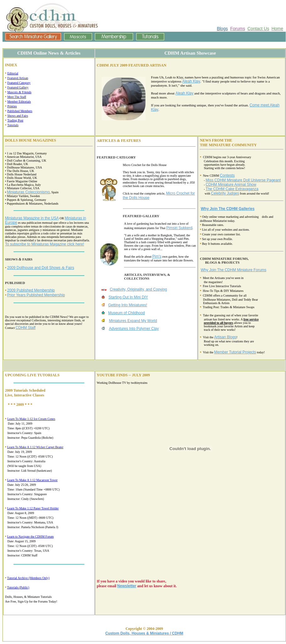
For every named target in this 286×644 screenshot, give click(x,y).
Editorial (13, 73)
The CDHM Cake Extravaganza (232, 189)
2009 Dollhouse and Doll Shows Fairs (41, 268)
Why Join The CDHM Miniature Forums (233, 270)
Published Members (20, 111)
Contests (227, 175)
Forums (238, 29)
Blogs (222, 29)
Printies (12, 106)
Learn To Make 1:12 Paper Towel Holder (33, 508)
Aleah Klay (191, 81)
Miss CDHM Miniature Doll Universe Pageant (243, 180)
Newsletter (127, 586)
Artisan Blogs (225, 337)
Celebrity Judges (225, 193)
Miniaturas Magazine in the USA (32, 218)
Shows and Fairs (18, 116)
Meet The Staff (17, 97)
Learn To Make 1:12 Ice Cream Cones (31, 419)
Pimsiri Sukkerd (179, 228)
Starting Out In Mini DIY (128, 297)
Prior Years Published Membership (36, 295)
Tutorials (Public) (18, 587)
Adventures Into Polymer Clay (134, 329)
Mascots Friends (19, 92)
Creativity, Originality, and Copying (138, 289)
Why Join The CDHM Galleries (228, 209)
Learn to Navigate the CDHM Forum (31, 537)
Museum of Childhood (127, 313)
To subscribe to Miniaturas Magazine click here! (45, 244)
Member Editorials (19, 102)
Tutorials (13, 125)
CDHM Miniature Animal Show (231, 185)
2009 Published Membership (31, 290)
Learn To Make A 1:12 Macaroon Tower (32, 480)
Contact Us (258, 29)
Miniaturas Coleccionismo (28, 192)
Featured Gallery (18, 87)
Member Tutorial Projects (235, 352)
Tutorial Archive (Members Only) (28, 578)
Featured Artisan (18, 78)
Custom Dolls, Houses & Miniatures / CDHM (144, 633)
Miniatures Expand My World (133, 321)
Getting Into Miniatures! (128, 305)
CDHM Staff (26, 328)
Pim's (157, 256)
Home (277, 29)
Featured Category (19, 83)
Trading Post (15, 120)
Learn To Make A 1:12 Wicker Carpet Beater (35, 447)
